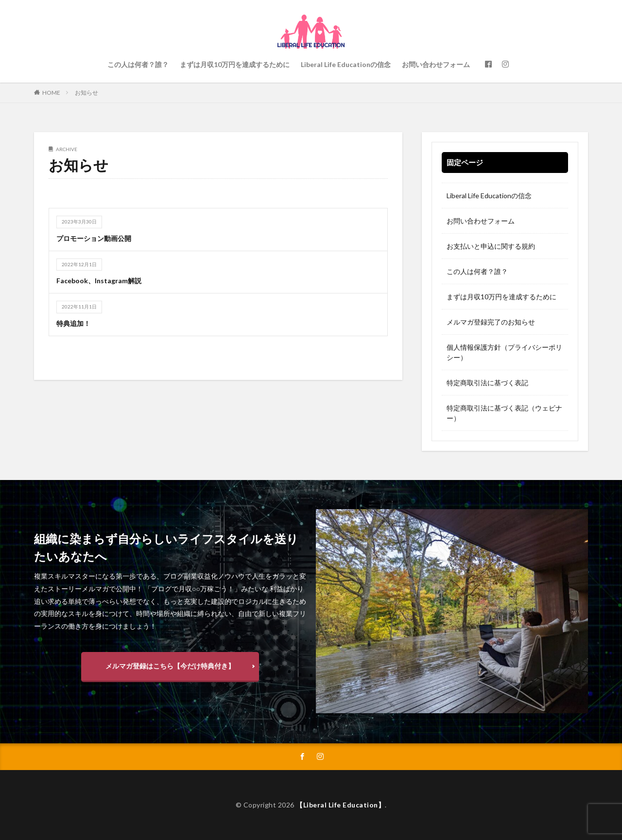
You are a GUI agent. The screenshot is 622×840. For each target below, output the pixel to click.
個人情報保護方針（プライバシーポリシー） (504, 352)
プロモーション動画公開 (94, 238)
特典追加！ (73, 323)
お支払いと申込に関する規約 (491, 246)
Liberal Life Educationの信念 (346, 64)
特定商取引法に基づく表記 (487, 383)
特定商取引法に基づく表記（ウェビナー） (504, 413)
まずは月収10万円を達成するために (235, 64)
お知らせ (86, 93)
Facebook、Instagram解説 (99, 281)
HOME (51, 93)
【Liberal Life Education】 (340, 805)
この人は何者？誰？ (138, 64)
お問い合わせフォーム (436, 64)
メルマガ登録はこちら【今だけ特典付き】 (170, 666)
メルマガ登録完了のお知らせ (491, 322)
